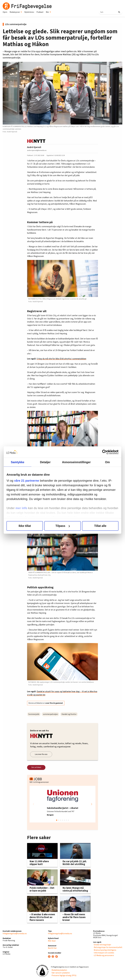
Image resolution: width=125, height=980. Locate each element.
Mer (48, 12)
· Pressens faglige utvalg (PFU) (64, 975)
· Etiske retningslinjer (102, 945)
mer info (25, 508)
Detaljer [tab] (45, 462)
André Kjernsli (34, 147)
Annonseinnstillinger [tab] (75, 462)
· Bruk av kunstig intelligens (105, 950)
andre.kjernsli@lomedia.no (37, 150)
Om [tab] (105, 462)
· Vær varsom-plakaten (60, 973)
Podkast (40, 12)
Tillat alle (98, 526)
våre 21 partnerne (31, 481)
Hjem (5, 12)
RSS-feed (52, 941)
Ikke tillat (27, 526)
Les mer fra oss (41, 754)
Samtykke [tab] (20, 462)
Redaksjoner (16, 12)
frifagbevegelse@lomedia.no (15, 934)
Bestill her (52, 948)
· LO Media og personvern (104, 955)
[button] (92, 804)
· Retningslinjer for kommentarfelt (108, 947)
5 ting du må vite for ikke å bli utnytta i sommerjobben (61, 359)
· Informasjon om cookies (104, 953)
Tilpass (63, 526)
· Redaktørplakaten (59, 970)
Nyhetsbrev (29, 12)
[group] (62, 804)
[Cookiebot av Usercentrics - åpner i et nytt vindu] (104, 452)
